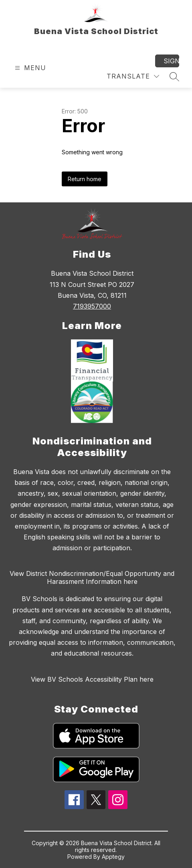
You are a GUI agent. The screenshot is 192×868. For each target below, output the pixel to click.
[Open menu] (29, 68)
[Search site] (174, 77)
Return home (85, 179)
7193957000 (92, 306)
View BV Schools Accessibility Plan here (92, 679)
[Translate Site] (133, 76)
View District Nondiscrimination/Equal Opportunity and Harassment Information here (92, 577)
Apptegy (113, 857)
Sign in (171, 61)
